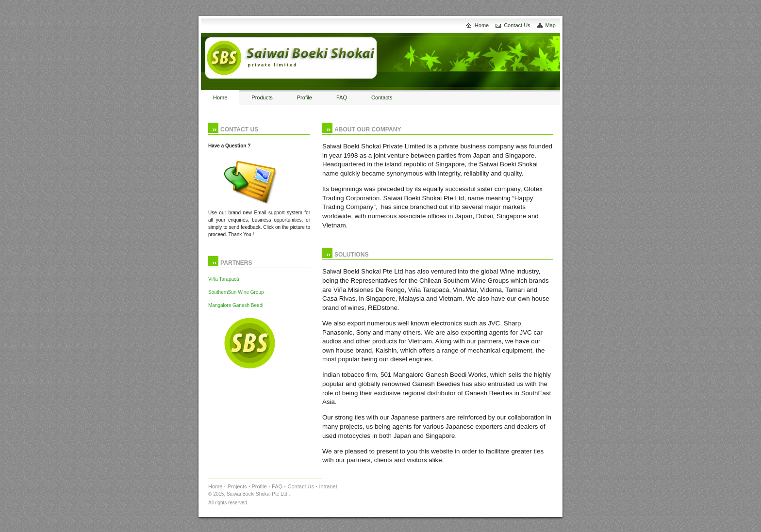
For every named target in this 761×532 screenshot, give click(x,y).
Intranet (328, 486)
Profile (305, 97)
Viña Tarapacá (224, 279)
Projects (237, 486)
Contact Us (517, 25)
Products (262, 97)
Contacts (382, 97)
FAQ (342, 97)
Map (551, 25)
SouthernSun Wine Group (236, 292)
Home (482, 25)
